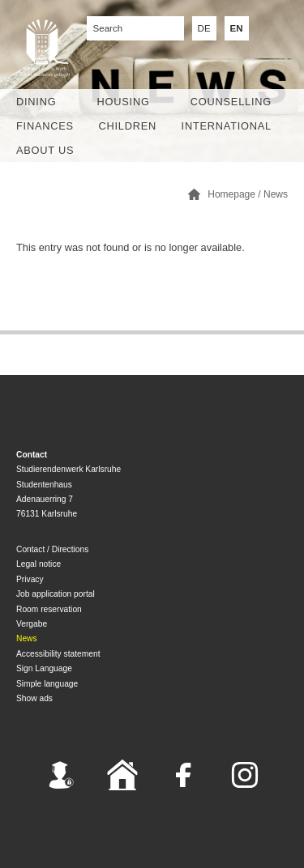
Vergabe (32, 624)
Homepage (231, 194)
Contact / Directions (52, 549)
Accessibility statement (58, 654)
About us (45, 150)
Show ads (34, 698)
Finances (45, 126)
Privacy (30, 579)
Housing (124, 102)
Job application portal (56, 594)
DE (204, 28)
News (276, 194)
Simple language (47, 684)
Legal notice (39, 564)
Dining (36, 102)
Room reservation (49, 609)
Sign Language (44, 668)
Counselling (231, 102)
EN (237, 28)
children (127, 126)
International (227, 126)
